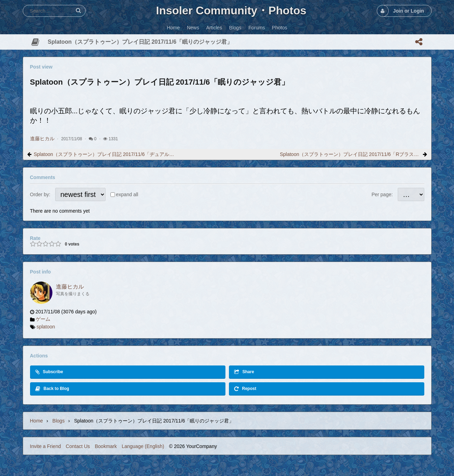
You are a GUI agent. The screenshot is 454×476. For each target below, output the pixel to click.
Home (37, 421)
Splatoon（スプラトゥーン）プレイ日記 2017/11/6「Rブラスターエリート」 (350, 154)
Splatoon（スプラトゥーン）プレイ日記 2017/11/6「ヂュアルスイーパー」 (104, 154)
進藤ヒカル (42, 138)
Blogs (59, 421)
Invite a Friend (46, 446)
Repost (245, 389)
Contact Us (78, 446)
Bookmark (106, 446)
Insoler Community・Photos (231, 10)
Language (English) (143, 446)
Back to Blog (52, 389)
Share (244, 372)
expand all (127, 194)
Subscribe (49, 372)
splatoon (46, 327)
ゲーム (43, 319)
